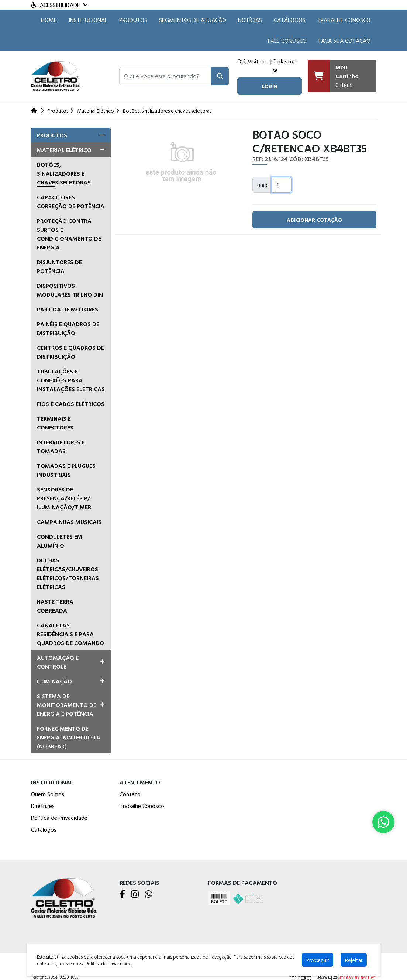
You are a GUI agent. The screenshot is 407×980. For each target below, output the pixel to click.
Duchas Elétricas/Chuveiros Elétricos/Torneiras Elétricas (68, 573)
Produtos (133, 20)
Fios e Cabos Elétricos (71, 404)
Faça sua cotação (344, 41)
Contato (130, 794)
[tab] (71, 135)
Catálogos (290, 20)
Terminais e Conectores (55, 423)
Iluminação (54, 681)
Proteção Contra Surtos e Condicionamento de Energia (69, 234)
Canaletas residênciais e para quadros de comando (70, 634)
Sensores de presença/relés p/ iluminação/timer (64, 498)
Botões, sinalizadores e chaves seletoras (64, 173)
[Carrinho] (342, 76)
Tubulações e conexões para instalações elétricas (71, 380)
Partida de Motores (68, 309)
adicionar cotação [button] (314, 220)
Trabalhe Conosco (344, 20)
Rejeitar (354, 960)
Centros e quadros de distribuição (70, 352)
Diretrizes (43, 806)
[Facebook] (122, 895)
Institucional (88, 20)
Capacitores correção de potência (71, 201)
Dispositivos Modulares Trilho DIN (70, 290)
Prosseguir (318, 960)
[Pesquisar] (220, 76)
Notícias (250, 20)
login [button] (270, 86)
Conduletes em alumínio (60, 541)
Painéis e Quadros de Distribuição (68, 328)
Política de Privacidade (59, 818)
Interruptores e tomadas (61, 446)
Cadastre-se (285, 66)
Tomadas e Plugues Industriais (66, 470)
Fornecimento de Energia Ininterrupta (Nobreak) (69, 737)
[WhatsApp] (149, 895)
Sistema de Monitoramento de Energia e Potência (67, 705)
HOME (49, 20)
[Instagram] (135, 895)
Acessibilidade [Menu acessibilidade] (59, 5)
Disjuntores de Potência (59, 266)
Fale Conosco (287, 41)
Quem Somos (48, 794)
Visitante (258, 61)
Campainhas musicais (69, 522)
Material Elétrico (64, 150)
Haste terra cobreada (55, 606)
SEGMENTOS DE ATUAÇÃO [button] (193, 20)
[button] (165, 76)
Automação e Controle (58, 662)
